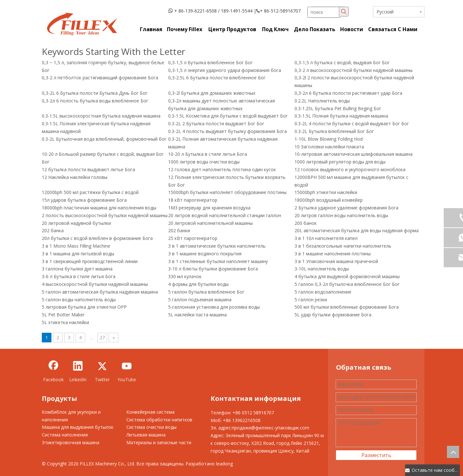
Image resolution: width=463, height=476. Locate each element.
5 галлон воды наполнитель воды (79, 300)
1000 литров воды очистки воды (204, 162)
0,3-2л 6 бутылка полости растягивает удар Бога (348, 93)
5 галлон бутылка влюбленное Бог (206, 292)
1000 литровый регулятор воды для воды (340, 162)
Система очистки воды (151, 427)
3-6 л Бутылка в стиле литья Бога (79, 276)
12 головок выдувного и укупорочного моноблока (350, 169)
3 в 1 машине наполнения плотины (333, 254)
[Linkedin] (78, 371)
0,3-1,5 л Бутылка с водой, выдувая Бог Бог (342, 62)
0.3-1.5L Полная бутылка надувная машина (341, 116)
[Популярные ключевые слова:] (344, 12)
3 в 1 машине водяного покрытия (205, 254)
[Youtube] (127, 371)
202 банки (179, 230)
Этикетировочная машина (71, 442)
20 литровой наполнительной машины (210, 223)
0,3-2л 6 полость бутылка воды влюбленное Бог (95, 101)
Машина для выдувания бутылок (78, 427)
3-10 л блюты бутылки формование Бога (213, 269)
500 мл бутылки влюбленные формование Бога (347, 307)
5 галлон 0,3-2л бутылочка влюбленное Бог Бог (347, 284)
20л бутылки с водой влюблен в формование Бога (97, 238)
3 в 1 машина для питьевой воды (78, 254)
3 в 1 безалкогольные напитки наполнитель (343, 246)
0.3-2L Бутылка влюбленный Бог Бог (334, 131)
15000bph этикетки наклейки (326, 192)
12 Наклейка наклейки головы (75, 177)
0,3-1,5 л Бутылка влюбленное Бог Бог (210, 62)
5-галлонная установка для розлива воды (214, 307)
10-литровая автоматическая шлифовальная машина (354, 154)
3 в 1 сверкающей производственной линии (90, 261)
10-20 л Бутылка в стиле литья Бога (208, 154)
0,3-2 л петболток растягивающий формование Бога (100, 78)
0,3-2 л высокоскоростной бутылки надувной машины (354, 70)
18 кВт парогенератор (193, 200)
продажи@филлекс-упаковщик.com (271, 428)
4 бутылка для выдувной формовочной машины (347, 276)
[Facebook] (53, 371)
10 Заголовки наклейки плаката (329, 147)
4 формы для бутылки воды (198, 284)
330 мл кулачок (185, 276)
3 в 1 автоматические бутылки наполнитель (217, 246)
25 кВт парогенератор (193, 238)
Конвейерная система (150, 412)
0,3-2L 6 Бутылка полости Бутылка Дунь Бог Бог (95, 93)
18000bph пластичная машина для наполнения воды (99, 208)
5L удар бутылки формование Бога (333, 315)
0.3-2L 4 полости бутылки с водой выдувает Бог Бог (352, 123)
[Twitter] (102, 371)
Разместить (376, 455)
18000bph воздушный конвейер (329, 200)
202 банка (53, 230)
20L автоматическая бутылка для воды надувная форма (357, 230)
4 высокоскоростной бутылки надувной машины (95, 284)
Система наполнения (65, 435)
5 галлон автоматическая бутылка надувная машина (100, 292)
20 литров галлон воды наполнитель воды (341, 215)
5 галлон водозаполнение (323, 292)
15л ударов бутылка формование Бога (84, 200)
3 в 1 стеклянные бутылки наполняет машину (218, 261)
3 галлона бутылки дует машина (77, 269)
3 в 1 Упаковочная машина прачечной (336, 261)
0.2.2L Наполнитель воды (322, 101)
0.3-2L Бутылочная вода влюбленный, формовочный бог (104, 139)
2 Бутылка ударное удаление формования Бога (346, 208)
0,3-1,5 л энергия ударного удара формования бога (225, 70)
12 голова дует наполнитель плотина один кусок (222, 169)
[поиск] (324, 12)
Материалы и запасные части (159, 442)
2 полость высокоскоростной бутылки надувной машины (105, 215)
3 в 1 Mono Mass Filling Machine (76, 246)
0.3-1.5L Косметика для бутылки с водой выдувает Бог (228, 116)
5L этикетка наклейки (65, 322)
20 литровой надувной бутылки (76, 223)
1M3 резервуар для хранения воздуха (209, 208)
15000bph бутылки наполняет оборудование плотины (227, 192)
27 (102, 337)
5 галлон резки (311, 300)
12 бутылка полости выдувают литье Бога (88, 169)
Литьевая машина (146, 435)
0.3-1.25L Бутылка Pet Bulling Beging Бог (338, 108)
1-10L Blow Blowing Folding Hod (329, 139)
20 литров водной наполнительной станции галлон (225, 215)
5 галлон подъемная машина (200, 300)
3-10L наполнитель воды (322, 269)
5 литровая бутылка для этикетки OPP (84, 307)
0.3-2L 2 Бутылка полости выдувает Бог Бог (216, 123)
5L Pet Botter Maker (63, 315)
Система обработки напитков (159, 420)
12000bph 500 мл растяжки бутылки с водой (90, 192)
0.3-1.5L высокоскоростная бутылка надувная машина (101, 116)
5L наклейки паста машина (197, 315)
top (453, 452)
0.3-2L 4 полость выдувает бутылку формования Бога (227, 131)
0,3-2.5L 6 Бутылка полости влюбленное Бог (217, 78)
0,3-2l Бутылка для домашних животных (212, 93)
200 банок (306, 223)
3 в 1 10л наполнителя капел (326, 238)
